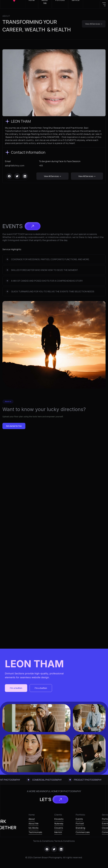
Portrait (80, 823)
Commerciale (83, 832)
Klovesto (59, 819)
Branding (80, 828)
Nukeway (59, 823)
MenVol (58, 832)
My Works (33, 828)
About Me (33, 823)
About (32, 819)
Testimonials (35, 832)
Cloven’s (59, 828)
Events (79, 819)
